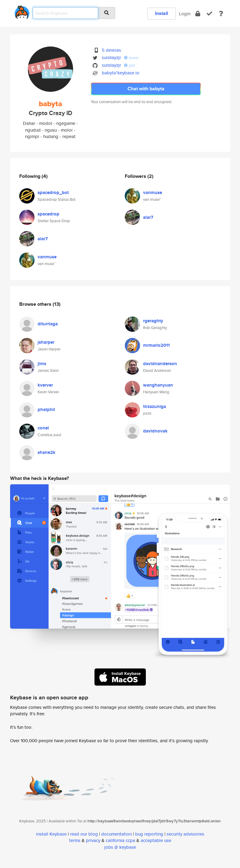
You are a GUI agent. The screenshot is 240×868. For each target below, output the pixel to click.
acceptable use (156, 840)
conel (43, 428)
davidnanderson (160, 364)
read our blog (84, 834)
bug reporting (149, 834)
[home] (22, 11)
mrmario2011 (156, 345)
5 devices (111, 50)
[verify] (209, 14)
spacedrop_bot (53, 193)
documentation (116, 834)
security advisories (185, 834)
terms (75, 840)
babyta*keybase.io (121, 73)
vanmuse (47, 257)
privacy (93, 840)
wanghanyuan (158, 385)
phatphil (46, 410)
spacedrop (48, 214)
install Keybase (51, 834)
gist (129, 65)
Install (162, 13)
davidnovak (155, 431)
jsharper (46, 342)
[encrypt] (198, 14)
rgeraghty (153, 321)
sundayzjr (111, 57)
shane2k (46, 452)
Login (185, 14)
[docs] (221, 14)
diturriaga (48, 324)
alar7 (43, 239)
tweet (131, 58)
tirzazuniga (155, 406)
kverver (45, 385)
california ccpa (120, 840)
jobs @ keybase (120, 847)
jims (42, 364)
